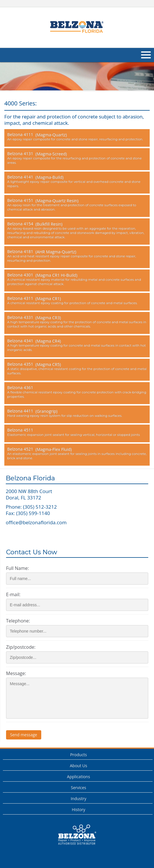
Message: (16, 673)
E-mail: (13, 594)
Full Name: (17, 568)
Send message (24, 735)
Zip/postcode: (21, 647)
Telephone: (18, 621)
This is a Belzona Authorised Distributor (77, 835)
